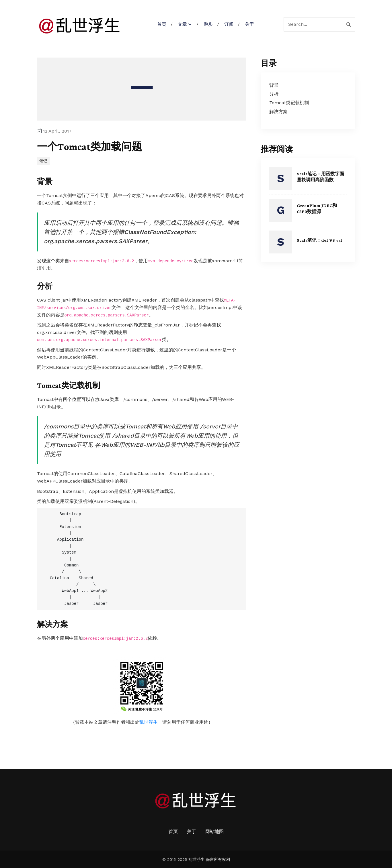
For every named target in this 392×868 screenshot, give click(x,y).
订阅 (229, 24)
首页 (162, 24)
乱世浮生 (149, 722)
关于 (249, 24)
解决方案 (53, 623)
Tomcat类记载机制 (70, 385)
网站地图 (214, 831)
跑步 (208, 24)
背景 (45, 181)
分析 (45, 286)
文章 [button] (182, 24)
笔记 (43, 161)
